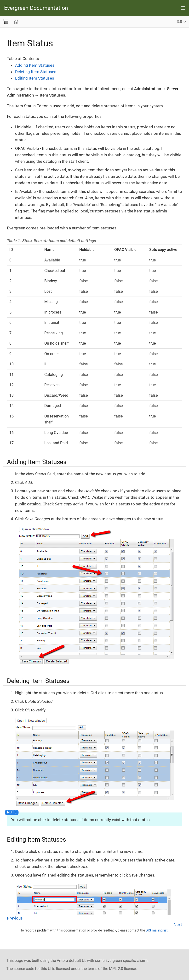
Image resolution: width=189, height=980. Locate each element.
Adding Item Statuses (35, 65)
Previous (15, 918)
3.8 (179, 22)
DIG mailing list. (157, 930)
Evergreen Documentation (36, 8)
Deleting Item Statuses (36, 72)
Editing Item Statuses (35, 78)
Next (178, 925)
